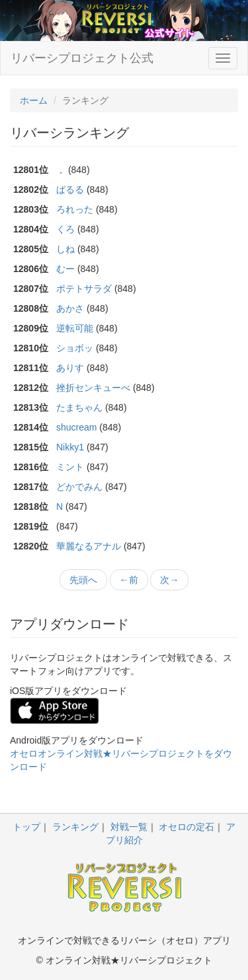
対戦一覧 (129, 827)
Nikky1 (70, 447)
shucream (76, 427)
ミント (70, 467)
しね (65, 249)
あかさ (70, 308)
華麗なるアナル (89, 546)
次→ (169, 580)
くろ (65, 229)
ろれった (75, 209)
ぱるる (70, 190)
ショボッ (75, 348)
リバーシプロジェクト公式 (82, 58)
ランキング (75, 827)
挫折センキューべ (93, 388)
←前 (129, 580)
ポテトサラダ (84, 289)
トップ (26, 827)
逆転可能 (75, 328)
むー (65, 269)
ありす (70, 368)
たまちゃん (79, 407)
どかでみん (79, 487)
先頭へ (83, 580)
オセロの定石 (186, 827)
